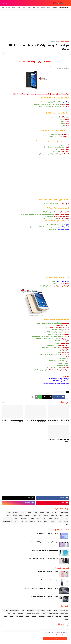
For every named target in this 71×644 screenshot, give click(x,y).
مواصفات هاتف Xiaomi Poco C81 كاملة (59, 440)
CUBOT (16, 522)
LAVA (10, 519)
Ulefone (66, 522)
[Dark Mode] (6, 3)
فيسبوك (66, 616)
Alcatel (21, 516)
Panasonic (24, 519)
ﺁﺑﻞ (14, 613)
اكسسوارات (42, 616)
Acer (22, 522)
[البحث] (2, 3)
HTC (62, 519)
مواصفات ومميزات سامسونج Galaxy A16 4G (45, 550)
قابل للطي (58, 616)
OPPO (36, 513)
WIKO (39, 519)
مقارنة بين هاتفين (53, 613)
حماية (6, 616)
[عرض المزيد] (33, 397)
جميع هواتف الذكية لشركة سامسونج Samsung (44, 558)
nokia (62, 516)
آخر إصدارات (50, 616)
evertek (53, 522)
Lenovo (46, 516)
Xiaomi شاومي (64, 513)
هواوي (29, 7)
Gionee (16, 519)
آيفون (49, 7)
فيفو (34, 7)
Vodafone (33, 522)
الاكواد (44, 613)
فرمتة (55, 610)
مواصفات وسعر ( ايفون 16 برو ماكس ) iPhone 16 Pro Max (41, 588)
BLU (55, 392)
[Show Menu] (68, 3)
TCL (5, 519)
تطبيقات (49, 610)
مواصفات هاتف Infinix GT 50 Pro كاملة (13, 421)
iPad (44, 519)
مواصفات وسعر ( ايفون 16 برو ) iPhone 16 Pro (44, 597)
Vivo (48, 513)
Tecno (52, 516)
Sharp (59, 522)
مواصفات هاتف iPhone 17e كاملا (48, 572)
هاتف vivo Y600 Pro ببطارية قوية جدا (59, 421)
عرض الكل (5, 402)
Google (50, 519)
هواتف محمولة (55, 41)
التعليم (12, 616)
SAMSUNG (54, 513)
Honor (30, 513)
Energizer (32, 519)
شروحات (6, 610)
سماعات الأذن (20, 616)
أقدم (4, 489)
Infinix (9, 513)
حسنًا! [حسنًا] (55, 639)
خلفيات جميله (30, 610)
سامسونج (55, 7)
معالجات (34, 616)
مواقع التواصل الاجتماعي (33, 613)
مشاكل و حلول (41, 610)
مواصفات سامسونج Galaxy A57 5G (47, 533)
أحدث (67, 489)
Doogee (46, 522)
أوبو (38, 7)
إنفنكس (19, 7)
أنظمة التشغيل (64, 613)
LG (57, 516)
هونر (24, 7)
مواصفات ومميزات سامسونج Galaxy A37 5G (45, 542)
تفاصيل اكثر (60, 634)
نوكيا (14, 7)
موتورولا (8, 7)
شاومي (43, 7)
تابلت (23, 610)
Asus (40, 516)
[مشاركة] (3, 54)
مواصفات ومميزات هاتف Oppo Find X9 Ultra (36, 421)
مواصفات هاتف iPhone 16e (50, 580)
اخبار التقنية (20, 613)
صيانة (67, 619)
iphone (15, 516)
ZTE (67, 516)
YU (27, 522)
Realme (23, 513)
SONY (34, 516)
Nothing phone (7, 522)
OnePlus (28, 516)
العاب (9, 613)
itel (67, 524)
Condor (56, 519)
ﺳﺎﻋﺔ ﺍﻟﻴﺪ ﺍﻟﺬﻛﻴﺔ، (15, 610)
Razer (40, 522)
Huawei (42, 513)
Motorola (16, 513)
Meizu (9, 516)
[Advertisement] (35, 25)
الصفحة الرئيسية (65, 41)
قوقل (3, 7)
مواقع (27, 616)
